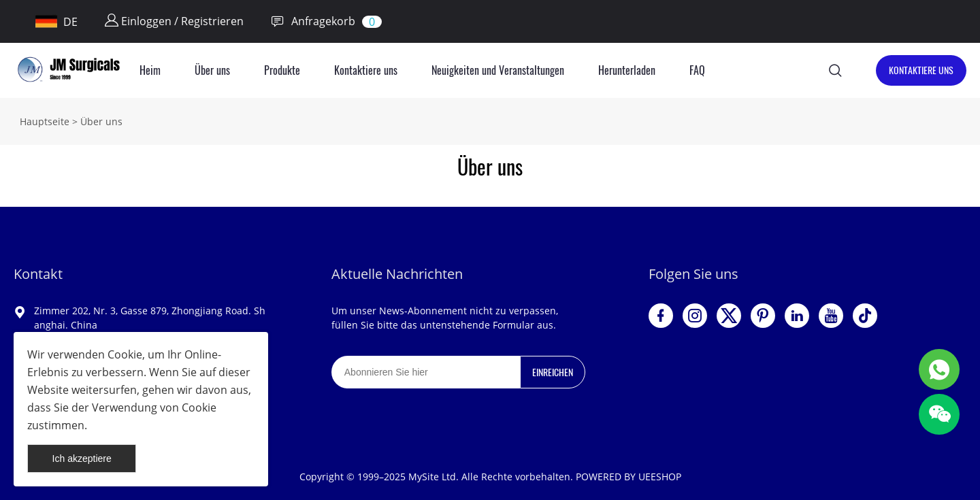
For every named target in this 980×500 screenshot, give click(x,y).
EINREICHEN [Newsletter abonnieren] (553, 372)
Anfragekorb (313, 21)
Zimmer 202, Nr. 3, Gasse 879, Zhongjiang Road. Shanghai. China (150, 318)
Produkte (282, 70)
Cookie (125, 354)
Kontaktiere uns (366, 70)
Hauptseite (45, 121)
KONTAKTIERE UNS (921, 70)
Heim (150, 70)
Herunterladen (627, 70)
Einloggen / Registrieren (174, 21)
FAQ (697, 70)
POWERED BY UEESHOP (628, 477)
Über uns (212, 70)
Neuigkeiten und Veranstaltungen (498, 70)
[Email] (426, 372)
